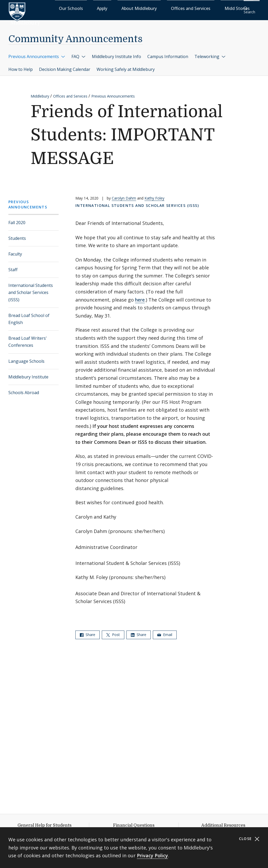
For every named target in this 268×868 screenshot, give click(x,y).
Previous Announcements (37, 53)
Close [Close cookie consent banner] (249, 839)
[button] (251, 8)
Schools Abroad (24, 389)
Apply (127, 8)
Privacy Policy (152, 855)
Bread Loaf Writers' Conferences (28, 338)
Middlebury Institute (28, 373)
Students (17, 235)
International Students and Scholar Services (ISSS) (31, 289)
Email (165, 631)
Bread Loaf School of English (29, 316)
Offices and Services (191, 8)
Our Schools (106, 8)
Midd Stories (225, 8)
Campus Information (168, 53)
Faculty (15, 251)
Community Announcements (76, 36)
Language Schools (26, 358)
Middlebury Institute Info (116, 53)
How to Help (21, 66)
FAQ (79, 53)
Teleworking (210, 53)
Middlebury (40, 93)
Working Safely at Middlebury (126, 66)
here (140, 296)
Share (88, 631)
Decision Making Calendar (65, 66)
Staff (13, 266)
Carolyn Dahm (124, 195)
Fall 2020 (17, 219)
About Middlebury (153, 8)
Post (113, 631)
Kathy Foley (154, 195)
